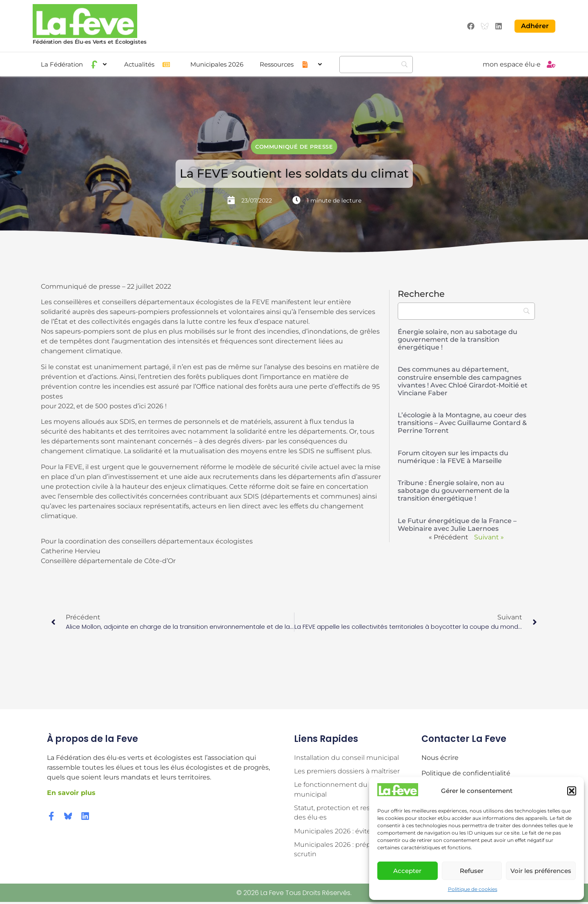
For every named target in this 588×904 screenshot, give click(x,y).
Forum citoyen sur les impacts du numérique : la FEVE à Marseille (453, 456)
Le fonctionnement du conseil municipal (343, 789)
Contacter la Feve (464, 738)
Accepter (407, 871)
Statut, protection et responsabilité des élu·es (350, 813)
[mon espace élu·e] (551, 64)
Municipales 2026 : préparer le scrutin (342, 851)
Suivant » (489, 537)
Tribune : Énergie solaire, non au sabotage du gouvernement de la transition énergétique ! (454, 490)
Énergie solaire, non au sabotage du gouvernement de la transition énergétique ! (458, 339)
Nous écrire (440, 757)
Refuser (472, 871)
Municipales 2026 (217, 64)
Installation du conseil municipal (346, 757)
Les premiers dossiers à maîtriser (347, 771)
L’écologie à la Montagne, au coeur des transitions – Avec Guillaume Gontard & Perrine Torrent (462, 422)
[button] (572, 791)
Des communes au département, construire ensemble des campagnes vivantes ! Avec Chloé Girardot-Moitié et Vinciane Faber (463, 381)
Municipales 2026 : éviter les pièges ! (352, 832)
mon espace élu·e (512, 64)
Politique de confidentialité (466, 773)
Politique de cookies (473, 889)
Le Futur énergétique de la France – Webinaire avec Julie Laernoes (457, 524)
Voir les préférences (541, 871)
